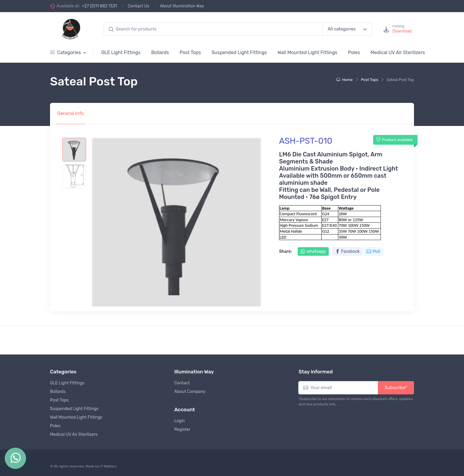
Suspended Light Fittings (239, 52)
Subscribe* (396, 388)
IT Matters (108, 466)
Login (180, 421)
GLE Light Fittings (121, 52)
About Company (190, 392)
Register (182, 429)
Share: (285, 251)
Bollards (160, 52)
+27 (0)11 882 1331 (99, 6)
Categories (66, 52)
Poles (354, 52)
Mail (373, 251)
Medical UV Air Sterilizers (398, 52)
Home (344, 80)
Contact (182, 383)
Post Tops (190, 52)
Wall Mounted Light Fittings (307, 52)
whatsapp (313, 251)
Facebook (348, 251)
